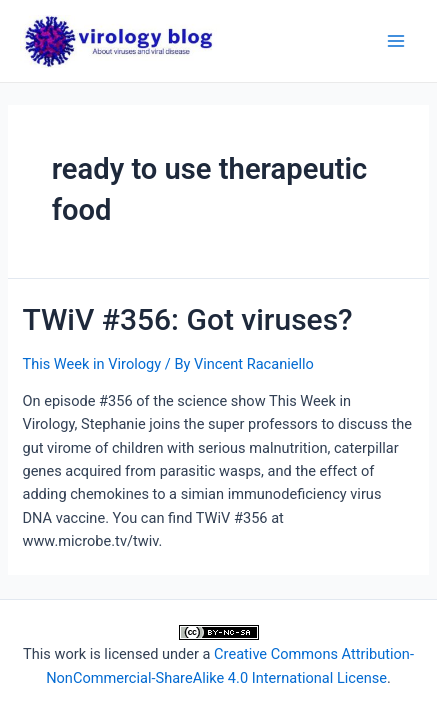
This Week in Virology (91, 364)
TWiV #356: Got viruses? (187, 319)
